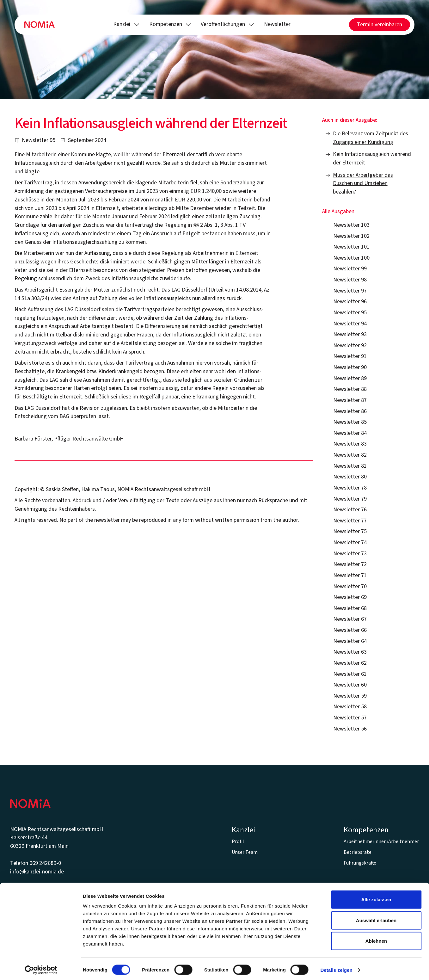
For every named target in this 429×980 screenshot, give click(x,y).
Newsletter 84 (350, 433)
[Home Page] (40, 25)
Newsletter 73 (350, 554)
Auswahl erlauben (376, 918)
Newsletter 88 (350, 389)
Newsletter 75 (350, 531)
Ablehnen (376, 938)
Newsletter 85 (350, 422)
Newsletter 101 (351, 247)
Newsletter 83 (350, 444)
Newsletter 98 (350, 280)
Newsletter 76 (350, 510)
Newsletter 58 (350, 707)
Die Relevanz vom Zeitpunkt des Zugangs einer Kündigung (371, 138)
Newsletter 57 (350, 718)
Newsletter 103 (351, 225)
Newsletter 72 (350, 564)
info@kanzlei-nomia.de (37, 872)
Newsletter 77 (350, 521)
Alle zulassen (376, 897)
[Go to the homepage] (30, 804)
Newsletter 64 (350, 641)
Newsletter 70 (350, 586)
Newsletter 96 (350, 302)
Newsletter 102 (351, 236)
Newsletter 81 (350, 466)
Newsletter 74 (350, 542)
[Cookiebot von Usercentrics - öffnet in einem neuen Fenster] (41, 968)
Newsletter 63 (350, 652)
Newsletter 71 (350, 575)
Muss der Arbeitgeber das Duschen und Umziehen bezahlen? (363, 184)
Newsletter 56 (350, 729)
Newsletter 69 (350, 597)
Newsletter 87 (350, 400)
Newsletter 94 (350, 324)
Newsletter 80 (350, 477)
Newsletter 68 (350, 608)
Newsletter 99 (350, 269)
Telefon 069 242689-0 (36, 863)
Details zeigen (336, 968)
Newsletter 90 (350, 367)
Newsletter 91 (350, 356)
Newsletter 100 (351, 258)
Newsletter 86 (350, 411)
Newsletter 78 (350, 488)
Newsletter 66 (350, 630)
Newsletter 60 (350, 685)
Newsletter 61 (350, 674)
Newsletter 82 (350, 455)
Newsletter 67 (350, 619)
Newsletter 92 (350, 345)
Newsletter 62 (350, 663)
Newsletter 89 (350, 378)
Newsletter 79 (350, 499)
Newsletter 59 (350, 696)
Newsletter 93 (350, 334)
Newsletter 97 (350, 291)
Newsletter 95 (350, 313)
